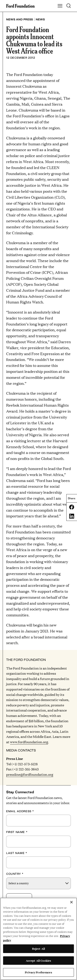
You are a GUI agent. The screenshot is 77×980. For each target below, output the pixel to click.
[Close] (71, 902)
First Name (17, 832)
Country (15, 874)
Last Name (17, 853)
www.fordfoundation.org (29, 742)
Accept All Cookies (38, 960)
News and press (20, 19)
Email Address (20, 811)
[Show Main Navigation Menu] (60, 6)
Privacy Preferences (38, 972)
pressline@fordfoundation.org (30, 774)
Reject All (38, 948)
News (40, 19)
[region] (38, 939)
